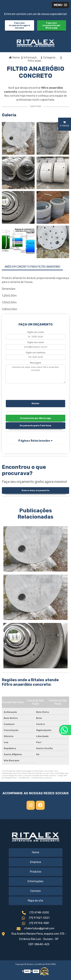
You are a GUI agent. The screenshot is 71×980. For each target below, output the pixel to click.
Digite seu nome (36, 332)
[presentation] (29, 391)
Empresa (35, 862)
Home (36, 852)
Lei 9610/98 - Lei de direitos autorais (35, 778)
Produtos (36, 872)
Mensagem (35, 363)
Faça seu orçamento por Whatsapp (51, 25)
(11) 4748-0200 (35, 913)
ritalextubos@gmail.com (35, 929)
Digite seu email (35, 342)
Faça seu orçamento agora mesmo (20, 25)
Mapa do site (35, 901)
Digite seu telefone (36, 353)
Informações (35, 881)
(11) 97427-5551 (36, 918)
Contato (35, 891)
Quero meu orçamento (35, 490)
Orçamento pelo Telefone (36, 426)
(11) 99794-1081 (35, 924)
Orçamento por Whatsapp (35, 418)
